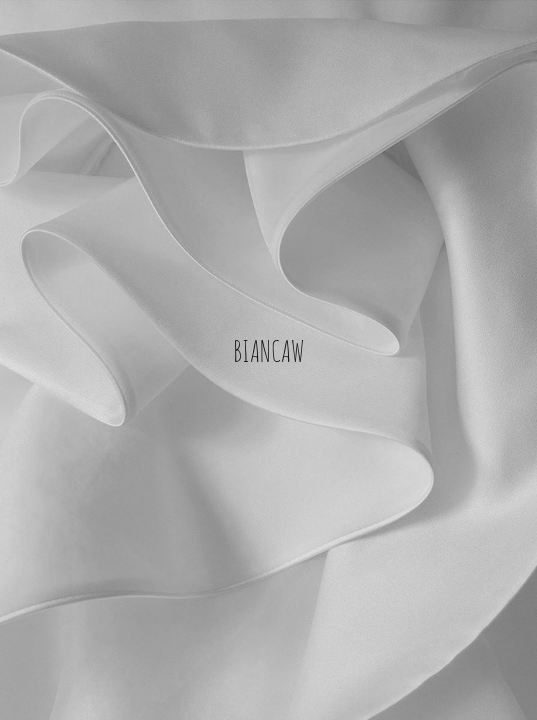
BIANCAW (268, 349)
